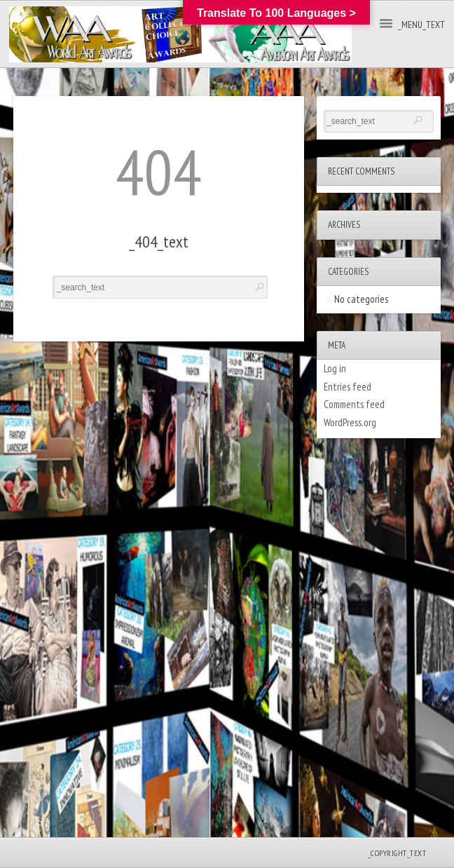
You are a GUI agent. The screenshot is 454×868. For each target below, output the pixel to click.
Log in (335, 368)
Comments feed (354, 404)
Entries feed (348, 387)
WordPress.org (350, 422)
